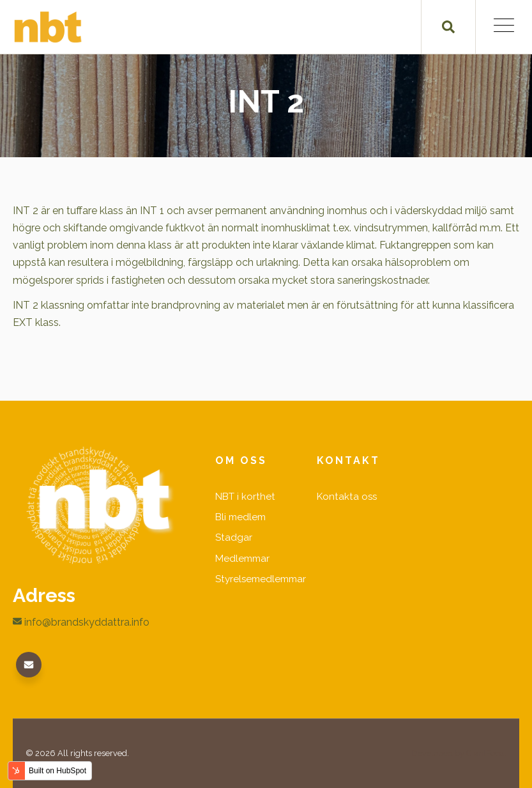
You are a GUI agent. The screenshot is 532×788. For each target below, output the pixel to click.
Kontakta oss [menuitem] (347, 497)
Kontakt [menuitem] (348, 460)
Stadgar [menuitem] (234, 537)
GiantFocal (486, 753)
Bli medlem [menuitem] (240, 517)
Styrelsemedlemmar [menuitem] (261, 579)
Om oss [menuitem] (241, 460)
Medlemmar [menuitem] (242, 559)
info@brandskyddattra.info (81, 622)
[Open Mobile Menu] (504, 27)
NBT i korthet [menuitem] (245, 497)
